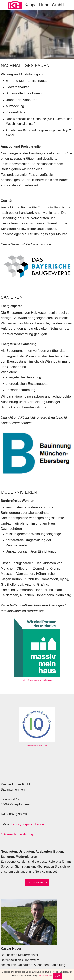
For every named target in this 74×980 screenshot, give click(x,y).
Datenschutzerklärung (18, 834)
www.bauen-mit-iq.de (38, 746)
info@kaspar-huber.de (28, 824)
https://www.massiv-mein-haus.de (38, 680)
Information (46, 976)
